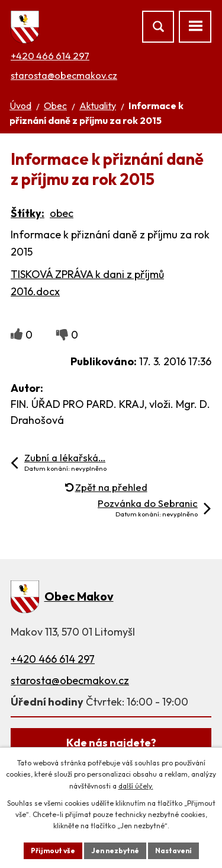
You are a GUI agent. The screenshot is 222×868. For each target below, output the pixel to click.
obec (62, 213)
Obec (55, 106)
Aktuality (98, 106)
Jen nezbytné (115, 851)
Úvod (20, 106)
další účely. (136, 786)
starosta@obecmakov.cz (64, 75)
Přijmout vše (53, 851)
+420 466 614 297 (50, 56)
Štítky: (28, 213)
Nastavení (173, 851)
